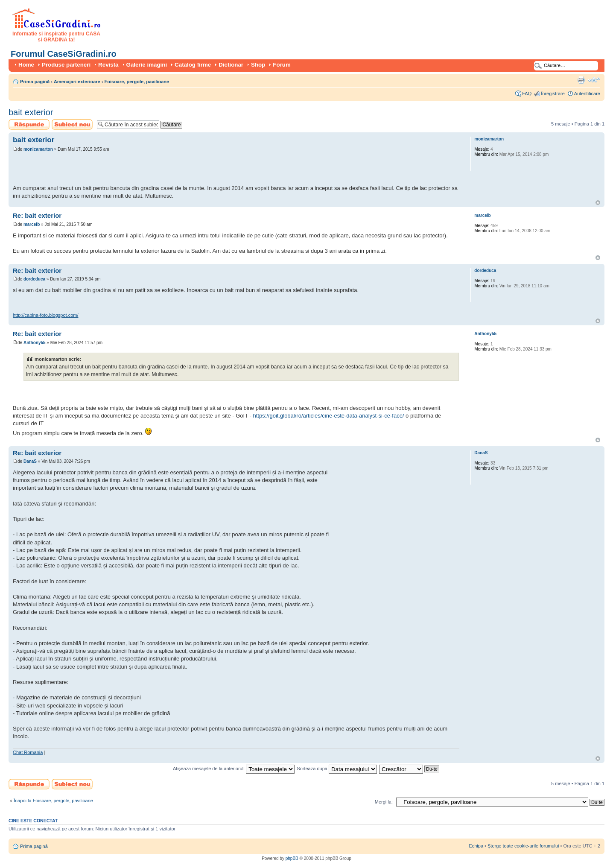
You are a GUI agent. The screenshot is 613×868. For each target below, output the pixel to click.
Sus (598, 203)
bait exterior (31, 112)
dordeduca (34, 279)
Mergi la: (384, 802)
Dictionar (231, 65)
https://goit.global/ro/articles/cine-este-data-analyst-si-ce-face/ (328, 416)
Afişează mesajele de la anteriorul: (234, 769)
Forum (282, 65)
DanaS (30, 461)
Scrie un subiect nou (72, 124)
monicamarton (38, 149)
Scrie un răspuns (29, 124)
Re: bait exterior (37, 215)
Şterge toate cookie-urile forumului (523, 846)
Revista (108, 65)
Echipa (476, 846)
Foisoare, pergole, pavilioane (137, 82)
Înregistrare (553, 94)
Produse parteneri (66, 65)
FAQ (527, 94)
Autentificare (587, 94)
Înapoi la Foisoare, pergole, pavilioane (53, 801)
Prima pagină (35, 82)
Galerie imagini (147, 65)
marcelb (32, 224)
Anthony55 (35, 343)
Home (26, 65)
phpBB (292, 858)
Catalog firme (193, 65)
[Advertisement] (113, 170)
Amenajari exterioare (77, 82)
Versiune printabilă (581, 80)
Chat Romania (28, 752)
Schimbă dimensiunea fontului (594, 80)
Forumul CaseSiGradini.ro (64, 54)
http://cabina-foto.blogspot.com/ (45, 315)
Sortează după (337, 769)
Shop (258, 65)
